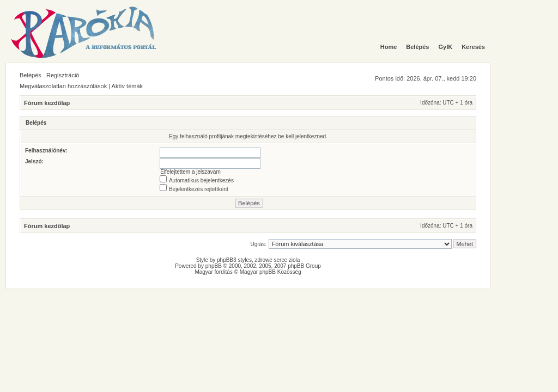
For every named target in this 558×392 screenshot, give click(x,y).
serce (281, 260)
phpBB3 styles (234, 260)
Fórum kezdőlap (47, 103)
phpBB (214, 266)
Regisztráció (63, 75)
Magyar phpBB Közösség (271, 272)
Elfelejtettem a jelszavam (190, 172)
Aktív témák (127, 86)
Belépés (31, 75)
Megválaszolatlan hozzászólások (63, 86)
